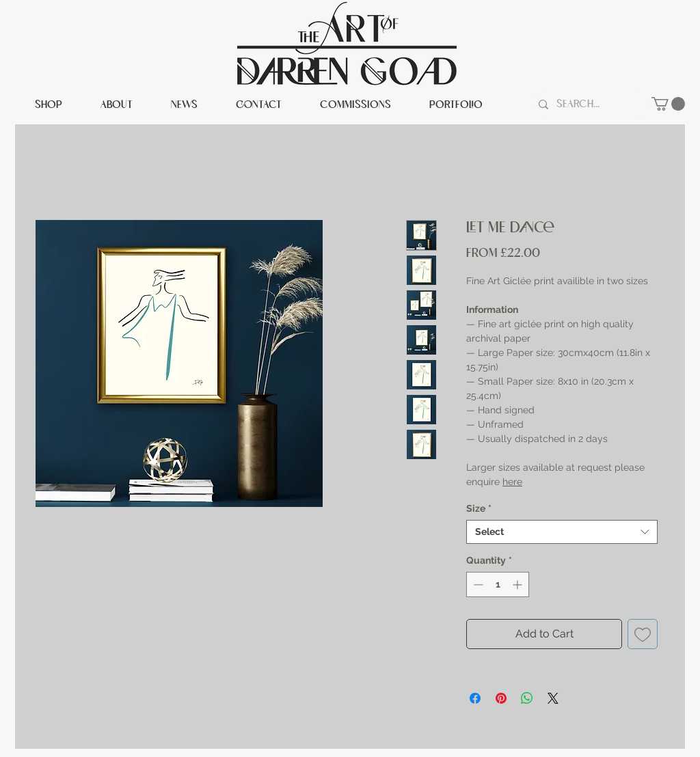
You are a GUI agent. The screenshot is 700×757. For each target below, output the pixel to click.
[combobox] (562, 532)
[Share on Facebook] (475, 698)
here (512, 482)
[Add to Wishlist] (643, 634)
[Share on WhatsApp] (527, 698)
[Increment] (519, 584)
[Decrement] (477, 584)
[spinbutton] (498, 584)
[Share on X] (553, 698)
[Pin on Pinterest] (501, 698)
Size (479, 508)
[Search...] (590, 105)
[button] (668, 104)
